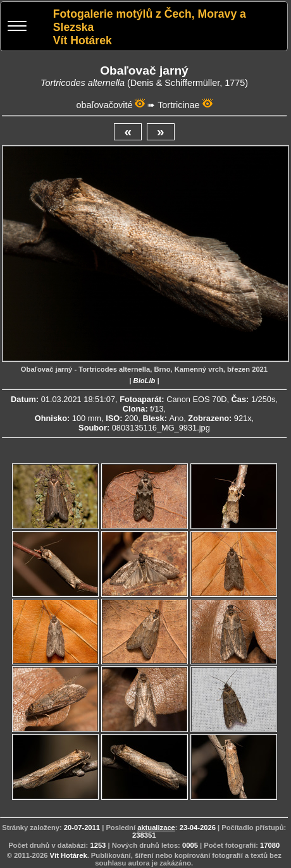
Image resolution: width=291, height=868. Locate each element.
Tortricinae (178, 105)
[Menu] (17, 28)
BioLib (145, 381)
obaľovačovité (104, 105)
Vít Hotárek (69, 855)
